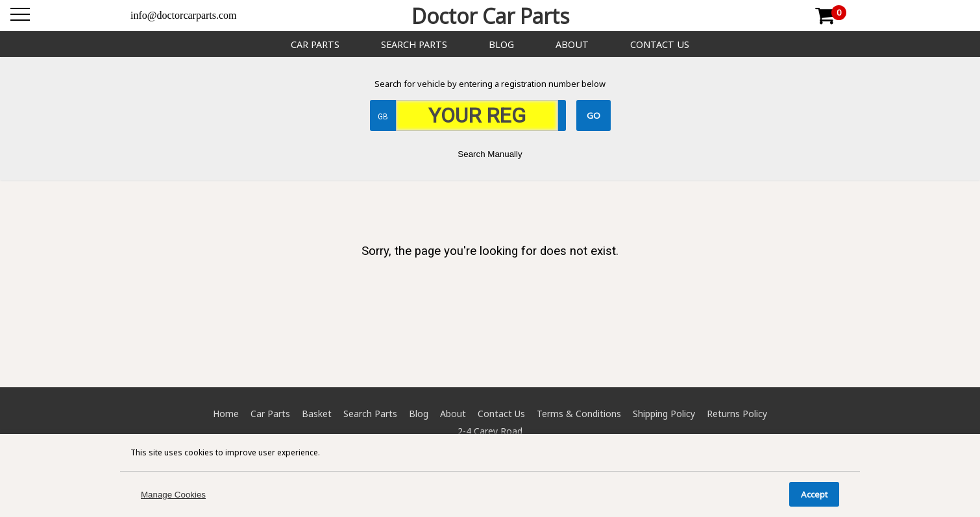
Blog (501, 44)
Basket (317, 414)
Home (226, 414)
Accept (814, 494)
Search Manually (490, 154)
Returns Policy (737, 414)
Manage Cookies (173, 495)
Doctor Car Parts (490, 16)
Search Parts (414, 44)
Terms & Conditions (579, 414)
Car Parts (315, 44)
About (572, 44)
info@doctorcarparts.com (184, 15)
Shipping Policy (664, 414)
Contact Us (660, 44)
